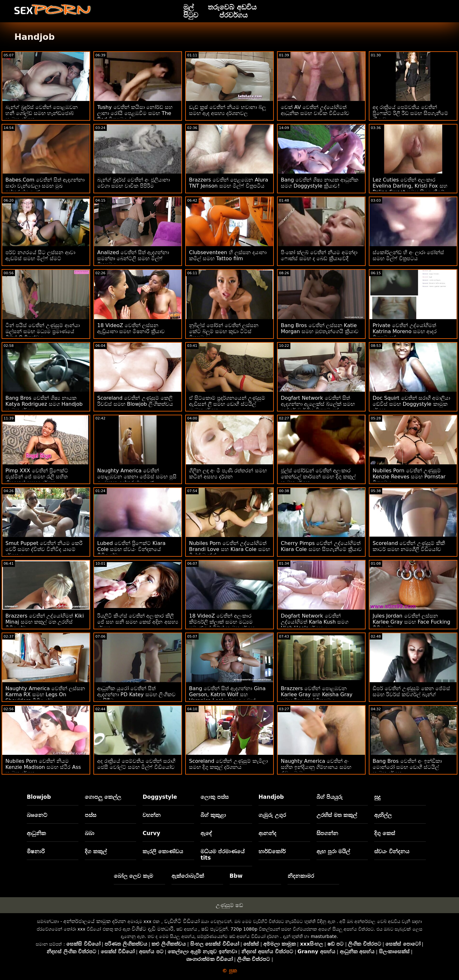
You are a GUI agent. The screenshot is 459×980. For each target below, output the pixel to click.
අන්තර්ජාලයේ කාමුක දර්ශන (95, 921)
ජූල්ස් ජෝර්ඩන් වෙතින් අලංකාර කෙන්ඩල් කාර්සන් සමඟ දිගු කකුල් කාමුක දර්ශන (318, 477)
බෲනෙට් (37, 815)
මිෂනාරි (36, 851)
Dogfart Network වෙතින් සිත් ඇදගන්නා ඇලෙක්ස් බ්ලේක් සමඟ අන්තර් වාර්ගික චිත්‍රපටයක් (318, 404)
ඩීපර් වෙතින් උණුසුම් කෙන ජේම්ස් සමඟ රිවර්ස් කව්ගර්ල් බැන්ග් (411, 691)
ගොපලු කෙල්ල (103, 797)
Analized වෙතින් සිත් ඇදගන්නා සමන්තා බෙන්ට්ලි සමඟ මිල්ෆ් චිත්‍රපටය (133, 258)
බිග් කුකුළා (213, 815)
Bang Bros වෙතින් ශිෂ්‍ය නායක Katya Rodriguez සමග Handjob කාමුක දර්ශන (44, 404)
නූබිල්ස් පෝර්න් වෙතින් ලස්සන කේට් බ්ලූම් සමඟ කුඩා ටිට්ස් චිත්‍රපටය (224, 331)
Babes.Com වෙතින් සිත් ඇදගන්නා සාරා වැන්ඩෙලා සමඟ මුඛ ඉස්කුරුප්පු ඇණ (45, 186)
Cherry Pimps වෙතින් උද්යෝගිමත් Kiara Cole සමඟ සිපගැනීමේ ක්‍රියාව (321, 546)
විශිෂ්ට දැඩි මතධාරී (153, 929)
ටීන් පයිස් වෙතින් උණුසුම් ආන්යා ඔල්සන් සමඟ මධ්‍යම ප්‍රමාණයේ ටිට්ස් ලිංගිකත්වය (43, 331)
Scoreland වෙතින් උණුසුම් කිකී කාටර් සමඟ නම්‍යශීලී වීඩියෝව (409, 546)
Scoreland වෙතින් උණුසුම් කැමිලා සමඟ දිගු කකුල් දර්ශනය (228, 764)
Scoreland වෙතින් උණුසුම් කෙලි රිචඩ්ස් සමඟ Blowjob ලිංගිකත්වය (135, 401)
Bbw (236, 876)
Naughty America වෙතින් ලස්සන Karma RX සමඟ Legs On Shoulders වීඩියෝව (45, 694)
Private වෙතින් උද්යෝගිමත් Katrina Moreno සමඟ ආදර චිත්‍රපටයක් (405, 331)
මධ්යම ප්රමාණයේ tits (222, 855)
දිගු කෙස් (385, 833)
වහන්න (152, 815)
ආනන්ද (267, 833)
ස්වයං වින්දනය (392, 851)
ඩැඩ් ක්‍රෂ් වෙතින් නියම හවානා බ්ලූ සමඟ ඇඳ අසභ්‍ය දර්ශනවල (227, 110)
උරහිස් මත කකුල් (337, 815)
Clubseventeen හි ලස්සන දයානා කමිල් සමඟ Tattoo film (228, 255)
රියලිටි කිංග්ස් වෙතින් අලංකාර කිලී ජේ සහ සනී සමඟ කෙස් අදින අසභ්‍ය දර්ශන (138, 622)
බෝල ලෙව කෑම (134, 876)
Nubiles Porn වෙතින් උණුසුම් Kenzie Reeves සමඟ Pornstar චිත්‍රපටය (409, 477)
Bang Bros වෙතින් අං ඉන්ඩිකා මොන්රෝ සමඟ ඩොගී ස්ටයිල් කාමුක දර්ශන (407, 767)
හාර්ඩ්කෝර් (272, 851)
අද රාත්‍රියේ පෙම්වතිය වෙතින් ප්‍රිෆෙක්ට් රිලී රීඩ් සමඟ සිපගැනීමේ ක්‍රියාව (410, 113)
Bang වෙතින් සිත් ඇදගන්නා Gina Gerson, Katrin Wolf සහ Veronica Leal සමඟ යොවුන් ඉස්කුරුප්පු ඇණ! (227, 697)
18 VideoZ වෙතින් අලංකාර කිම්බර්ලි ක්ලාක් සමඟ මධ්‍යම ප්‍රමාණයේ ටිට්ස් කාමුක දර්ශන (222, 622)
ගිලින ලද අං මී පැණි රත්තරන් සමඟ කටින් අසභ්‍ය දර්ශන (228, 474)
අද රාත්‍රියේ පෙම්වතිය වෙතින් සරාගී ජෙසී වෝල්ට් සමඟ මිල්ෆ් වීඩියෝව (136, 764)
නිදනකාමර (301, 876)
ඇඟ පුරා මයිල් (333, 851)
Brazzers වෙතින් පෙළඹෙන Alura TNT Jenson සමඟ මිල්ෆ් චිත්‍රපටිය (229, 183)
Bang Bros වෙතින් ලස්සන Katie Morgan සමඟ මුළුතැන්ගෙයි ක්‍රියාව (320, 328)
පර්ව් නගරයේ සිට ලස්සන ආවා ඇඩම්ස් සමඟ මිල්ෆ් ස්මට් (40, 255)
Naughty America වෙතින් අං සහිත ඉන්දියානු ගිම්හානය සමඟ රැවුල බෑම (316, 767)
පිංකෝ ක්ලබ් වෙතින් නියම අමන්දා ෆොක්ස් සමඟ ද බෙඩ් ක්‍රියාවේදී (319, 255)
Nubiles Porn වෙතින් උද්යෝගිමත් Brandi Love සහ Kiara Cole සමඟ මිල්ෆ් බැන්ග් (229, 549)
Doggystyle (160, 797)
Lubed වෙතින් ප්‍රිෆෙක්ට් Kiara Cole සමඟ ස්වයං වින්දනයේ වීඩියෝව (131, 549)
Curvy (151, 833)
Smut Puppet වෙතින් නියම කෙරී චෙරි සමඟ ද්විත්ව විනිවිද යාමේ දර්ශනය (44, 549)
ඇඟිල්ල (383, 815)
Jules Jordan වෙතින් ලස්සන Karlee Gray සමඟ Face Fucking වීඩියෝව (412, 622)
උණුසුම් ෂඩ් (229, 905)
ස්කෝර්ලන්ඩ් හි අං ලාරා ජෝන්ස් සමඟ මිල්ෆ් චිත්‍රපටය (408, 255)
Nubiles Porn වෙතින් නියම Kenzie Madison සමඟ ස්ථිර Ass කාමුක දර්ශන (43, 767)
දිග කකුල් (96, 851)
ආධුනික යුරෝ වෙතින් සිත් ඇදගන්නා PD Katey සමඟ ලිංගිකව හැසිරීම (136, 694)
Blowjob (39, 797)
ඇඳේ (206, 833)
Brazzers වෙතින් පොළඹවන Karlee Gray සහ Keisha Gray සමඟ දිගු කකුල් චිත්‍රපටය (317, 694)
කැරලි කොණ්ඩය (163, 851)
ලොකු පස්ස (215, 797)
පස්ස (91, 815)
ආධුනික (36, 833)
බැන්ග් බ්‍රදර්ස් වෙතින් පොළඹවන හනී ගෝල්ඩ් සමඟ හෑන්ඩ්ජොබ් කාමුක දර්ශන (42, 113)
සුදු (377, 797)
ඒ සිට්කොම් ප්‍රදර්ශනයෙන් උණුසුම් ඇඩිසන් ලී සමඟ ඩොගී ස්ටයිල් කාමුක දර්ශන (227, 404)
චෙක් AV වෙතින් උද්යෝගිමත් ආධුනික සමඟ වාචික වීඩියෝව (315, 110)
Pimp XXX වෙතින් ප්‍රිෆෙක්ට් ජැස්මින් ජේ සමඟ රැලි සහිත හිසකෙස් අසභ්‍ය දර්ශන (37, 477)
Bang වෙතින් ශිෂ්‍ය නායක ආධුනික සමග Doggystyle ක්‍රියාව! (320, 183)
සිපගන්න (327, 833)
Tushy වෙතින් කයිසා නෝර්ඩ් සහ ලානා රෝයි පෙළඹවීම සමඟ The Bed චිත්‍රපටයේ (135, 113)
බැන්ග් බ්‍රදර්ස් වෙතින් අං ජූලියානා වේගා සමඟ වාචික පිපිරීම (134, 183)
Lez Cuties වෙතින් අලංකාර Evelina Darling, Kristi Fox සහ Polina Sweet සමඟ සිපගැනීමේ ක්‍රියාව (410, 189)
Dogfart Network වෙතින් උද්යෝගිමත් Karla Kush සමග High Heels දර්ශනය (315, 622)
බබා (90, 833)
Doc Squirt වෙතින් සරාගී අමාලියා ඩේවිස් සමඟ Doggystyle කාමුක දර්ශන (411, 404)
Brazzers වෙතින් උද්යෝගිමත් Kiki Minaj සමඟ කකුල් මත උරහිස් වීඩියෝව (45, 622)
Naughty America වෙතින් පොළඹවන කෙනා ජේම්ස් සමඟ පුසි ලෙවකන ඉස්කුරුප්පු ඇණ (137, 477)
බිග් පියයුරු (330, 797)
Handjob (271, 797)
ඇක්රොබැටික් (188, 876)
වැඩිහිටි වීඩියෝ (182, 921)
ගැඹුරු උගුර (272, 815)
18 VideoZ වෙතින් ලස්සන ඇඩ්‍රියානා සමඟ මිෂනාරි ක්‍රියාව (131, 328)
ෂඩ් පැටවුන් (214, 929)
